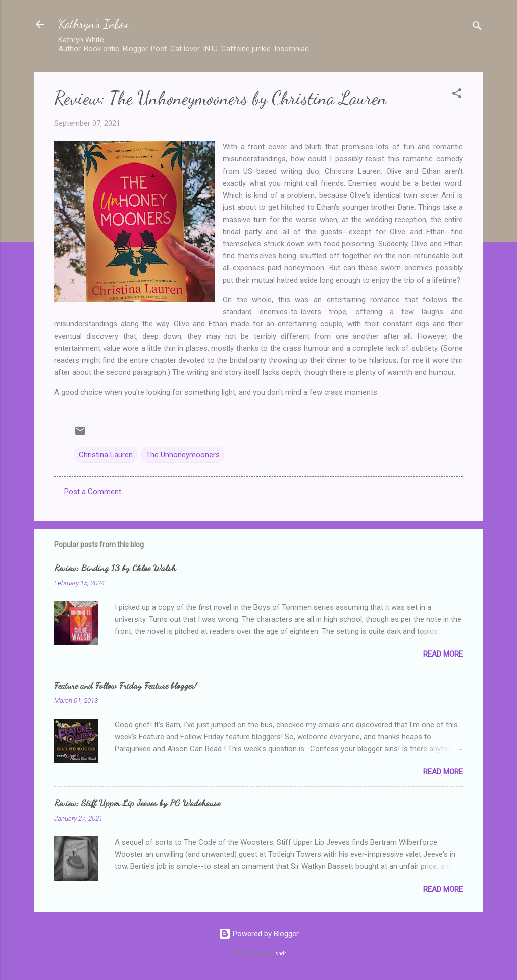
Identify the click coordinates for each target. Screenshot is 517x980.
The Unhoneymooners (183, 455)
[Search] (477, 28)
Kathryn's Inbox (93, 24)
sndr (281, 954)
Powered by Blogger (259, 934)
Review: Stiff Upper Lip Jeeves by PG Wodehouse (137, 803)
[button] (457, 95)
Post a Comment (93, 492)
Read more (443, 654)
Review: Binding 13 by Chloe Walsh (115, 568)
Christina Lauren (106, 455)
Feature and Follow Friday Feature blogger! (125, 685)
